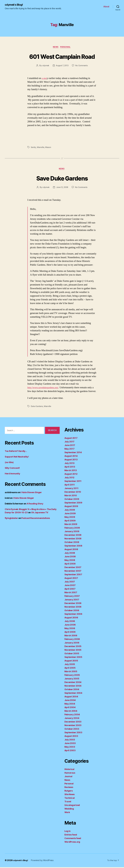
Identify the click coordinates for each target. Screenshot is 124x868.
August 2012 (71, 475)
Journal (68, 777)
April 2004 (70, 708)
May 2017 (69, 450)
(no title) (9, 463)
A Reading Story (35, 505)
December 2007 (73, 568)
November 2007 (73, 572)
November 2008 (73, 540)
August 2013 (71, 461)
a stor (45, 79)
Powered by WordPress (43, 861)
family (33, 148)
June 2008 (70, 557)
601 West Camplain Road (62, 57)
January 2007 (72, 601)
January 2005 (72, 680)
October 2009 (72, 500)
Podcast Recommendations (36, 519)
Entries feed (71, 836)
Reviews (69, 788)
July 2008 (70, 554)
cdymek (45, 66)
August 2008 (71, 550)
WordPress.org (72, 843)
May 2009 (70, 518)
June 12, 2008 (62, 188)
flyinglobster (11, 519)
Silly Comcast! (12, 469)
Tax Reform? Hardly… (16, 452)
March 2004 (71, 712)
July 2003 (70, 741)
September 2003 (73, 733)
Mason (48, 148)
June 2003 (70, 744)
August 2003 (71, 737)
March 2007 (71, 593)
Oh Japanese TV (40, 513)
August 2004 (71, 697)
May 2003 (70, 748)
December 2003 (73, 723)
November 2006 (73, 608)
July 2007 (70, 583)
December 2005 (73, 647)
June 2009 (70, 514)
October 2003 (72, 730)
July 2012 (69, 478)
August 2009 (71, 507)
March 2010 (71, 496)
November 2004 (73, 687)
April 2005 (70, 669)
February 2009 (72, 529)
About (106, 7)
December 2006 (73, 604)
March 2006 (71, 636)
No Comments (82, 66)
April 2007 (70, 590)
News (56, 47)
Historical (69, 770)
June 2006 (70, 626)
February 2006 (72, 640)
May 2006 (70, 629)
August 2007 (71, 579)
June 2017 (70, 446)
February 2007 (72, 597)
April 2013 (70, 468)
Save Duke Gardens (62, 179)
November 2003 (73, 726)
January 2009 (72, 532)
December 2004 (73, 683)
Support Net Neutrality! (17, 458)
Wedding (69, 810)
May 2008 (70, 561)
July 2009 (70, 511)
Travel (68, 802)
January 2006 (72, 644)
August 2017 (71, 439)
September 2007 (73, 575)
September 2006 (73, 615)
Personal (66, 47)
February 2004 (72, 715)
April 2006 (70, 633)
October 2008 (72, 543)
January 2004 (72, 719)
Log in (67, 832)
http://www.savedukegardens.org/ (44, 388)
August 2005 (71, 662)
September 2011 (73, 482)
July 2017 (69, 443)
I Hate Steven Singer (31, 493)
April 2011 (70, 486)
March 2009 (71, 525)
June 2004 (70, 701)
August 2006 (71, 619)
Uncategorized (72, 806)
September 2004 (73, 694)
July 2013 (70, 464)
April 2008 (70, 565)
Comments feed (73, 839)
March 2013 (71, 471)
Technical (70, 799)
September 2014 (73, 453)
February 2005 (72, 676)
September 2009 (73, 504)
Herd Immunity (12, 475)
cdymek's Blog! (15, 5)
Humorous (70, 774)
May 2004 (70, 705)
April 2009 (70, 522)
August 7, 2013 (62, 66)
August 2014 (71, 457)
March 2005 (71, 672)
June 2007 (70, 586)
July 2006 (70, 622)
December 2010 (73, 493)
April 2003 (70, 751)
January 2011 (71, 489)
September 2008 (73, 547)
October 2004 (72, 690)
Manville (41, 148)
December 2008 (73, 536)
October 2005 (72, 654)
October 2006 (72, 611)
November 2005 (73, 651)
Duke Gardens (37, 407)
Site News (70, 795)
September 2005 (73, 658)
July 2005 (70, 665)
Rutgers (69, 792)
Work (67, 813)
